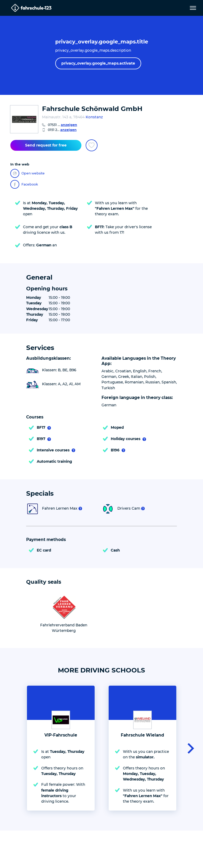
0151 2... (62, 130)
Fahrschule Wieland (142, 735)
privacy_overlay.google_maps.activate (98, 63)
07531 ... (63, 125)
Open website (27, 173)
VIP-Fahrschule (61, 735)
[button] (189, 748)
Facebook (24, 184)
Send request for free (46, 145)
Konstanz (94, 117)
